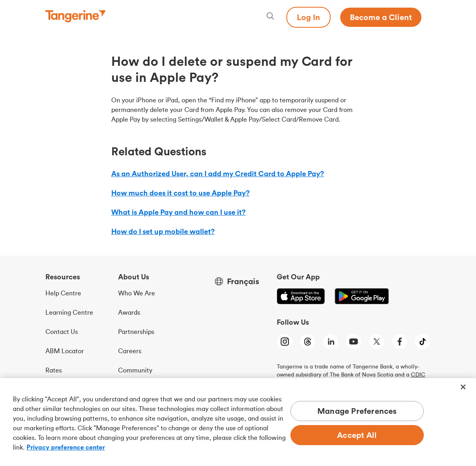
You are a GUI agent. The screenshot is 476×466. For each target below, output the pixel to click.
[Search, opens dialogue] (270, 17)
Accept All (357, 435)
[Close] (463, 387)
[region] (238, 422)
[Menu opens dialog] (426, 17)
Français (243, 281)
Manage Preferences (357, 411)
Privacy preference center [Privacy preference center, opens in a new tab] (66, 447)
